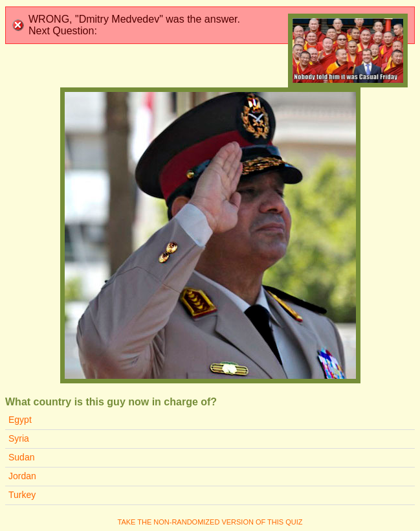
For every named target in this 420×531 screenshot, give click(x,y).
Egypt (20, 420)
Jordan (22, 476)
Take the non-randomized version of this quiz (210, 522)
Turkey (22, 495)
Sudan (21, 457)
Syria (19, 438)
